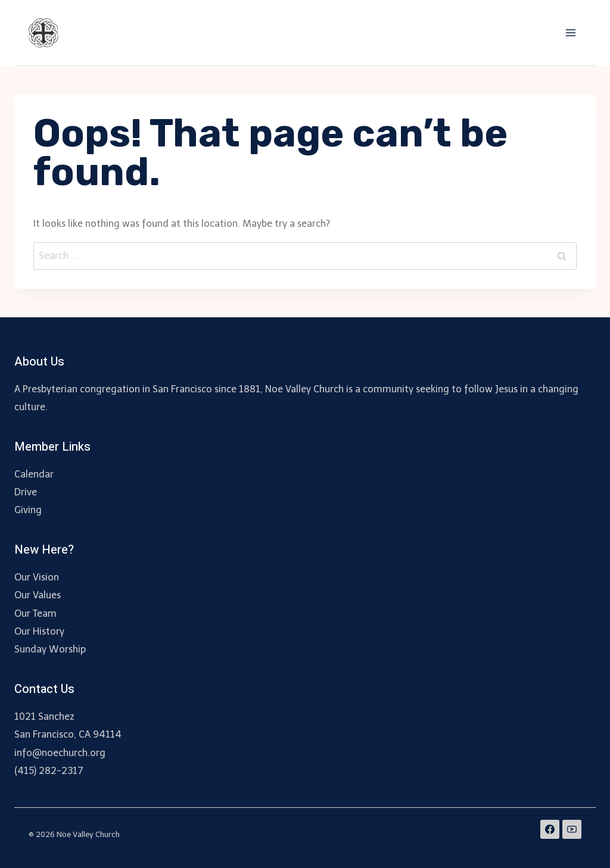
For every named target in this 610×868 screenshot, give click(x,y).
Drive (26, 492)
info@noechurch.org (60, 753)
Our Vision (37, 577)
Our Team (35, 613)
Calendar (34, 474)
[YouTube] (572, 829)
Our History (39, 631)
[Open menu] (570, 32)
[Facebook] (550, 829)
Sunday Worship (50, 649)
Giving (28, 510)
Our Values (38, 595)
